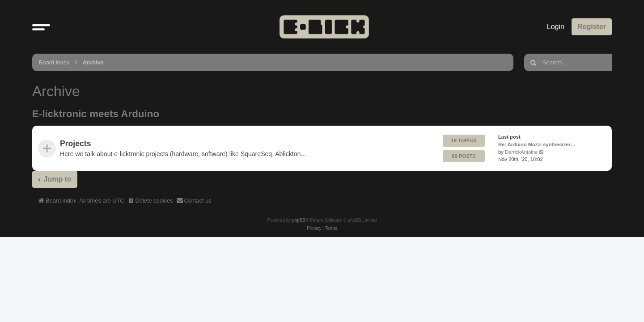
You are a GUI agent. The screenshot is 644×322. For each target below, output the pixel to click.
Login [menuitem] (556, 27)
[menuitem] (150, 201)
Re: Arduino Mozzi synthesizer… (537, 144)
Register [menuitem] (592, 27)
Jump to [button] (57, 179)
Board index (54, 62)
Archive (93, 62)
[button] (41, 27)
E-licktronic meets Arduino (96, 114)
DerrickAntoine (521, 152)
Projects (75, 144)
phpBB (299, 220)
